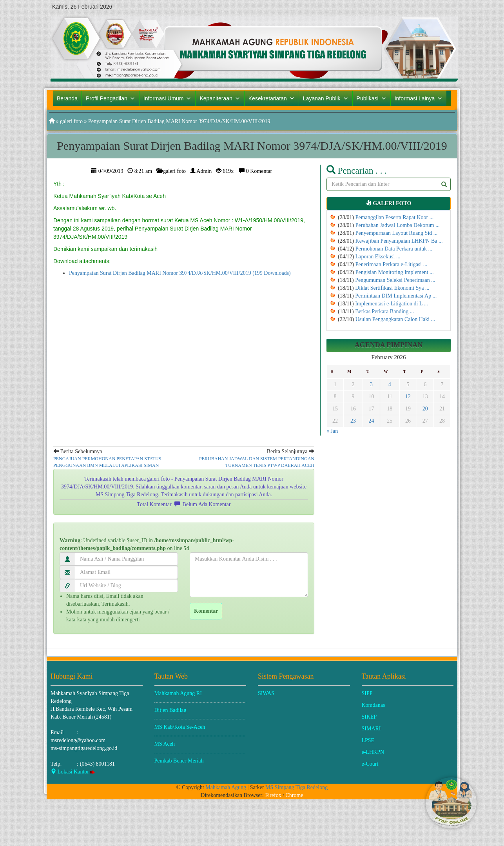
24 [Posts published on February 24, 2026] (371, 421)
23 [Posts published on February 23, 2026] (353, 421)
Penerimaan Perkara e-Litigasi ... (391, 264)
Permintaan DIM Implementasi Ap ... (396, 296)
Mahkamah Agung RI (178, 693)
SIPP (367, 693)
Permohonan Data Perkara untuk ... (394, 249)
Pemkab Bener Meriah (179, 761)
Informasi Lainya (419, 98)
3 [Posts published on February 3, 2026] (371, 384)
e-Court (370, 764)
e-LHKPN (373, 752)
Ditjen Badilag (170, 710)
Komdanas (373, 705)
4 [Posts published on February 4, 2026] (390, 384)
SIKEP (369, 717)
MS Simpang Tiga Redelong (296, 787)
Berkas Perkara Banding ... (384, 311)
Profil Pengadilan (111, 98)
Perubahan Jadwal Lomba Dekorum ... (398, 225)
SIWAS (266, 693)
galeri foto (71, 121)
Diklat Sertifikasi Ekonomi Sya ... (392, 288)
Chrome (295, 795)
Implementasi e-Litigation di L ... (392, 304)
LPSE (368, 740)
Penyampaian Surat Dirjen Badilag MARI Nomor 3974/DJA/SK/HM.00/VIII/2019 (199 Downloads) (180, 273)
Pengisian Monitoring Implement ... (395, 272)
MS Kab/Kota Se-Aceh (180, 727)
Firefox (273, 795)
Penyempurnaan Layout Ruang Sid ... (397, 233)
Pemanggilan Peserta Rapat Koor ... (394, 217)
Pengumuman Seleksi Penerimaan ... (395, 280)
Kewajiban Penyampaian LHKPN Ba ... (399, 241)
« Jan (332, 431)
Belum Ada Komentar (207, 504)
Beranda (67, 98)
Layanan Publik (326, 98)
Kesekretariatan (272, 98)
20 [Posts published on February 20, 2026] (425, 409)
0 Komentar (259, 171)
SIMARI (371, 729)
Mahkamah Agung (226, 787)
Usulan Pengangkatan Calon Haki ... (395, 319)
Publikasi (372, 98)
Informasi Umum (168, 98)
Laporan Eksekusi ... (378, 257)
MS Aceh (165, 744)
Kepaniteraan (220, 98)
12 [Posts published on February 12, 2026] (408, 397)
